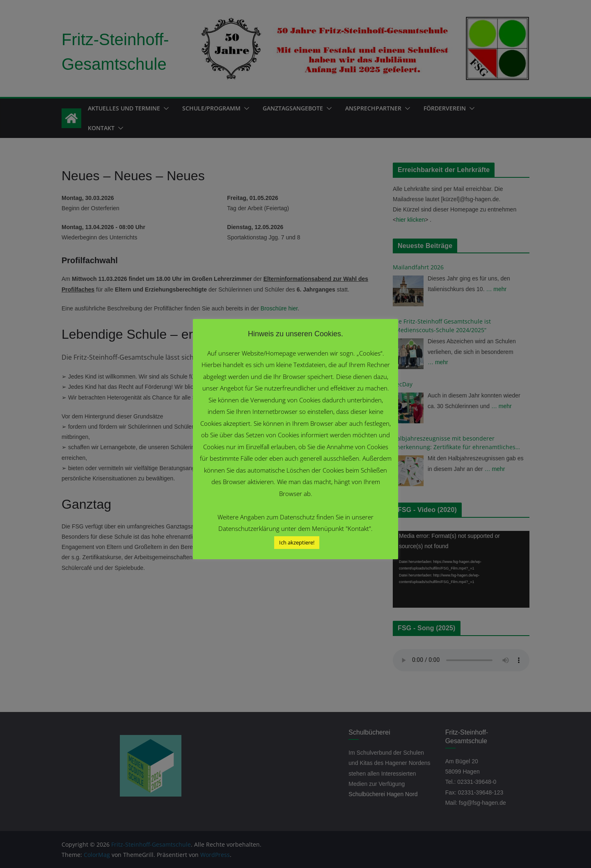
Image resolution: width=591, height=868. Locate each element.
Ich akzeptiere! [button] (297, 542)
